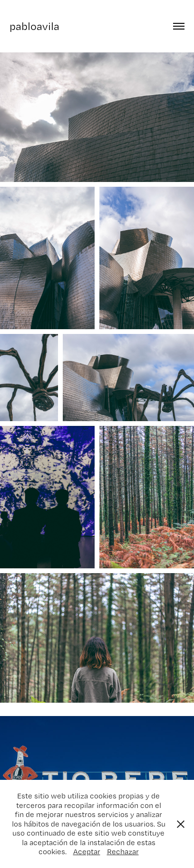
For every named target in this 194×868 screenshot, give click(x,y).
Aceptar (87, 852)
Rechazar (123, 852)
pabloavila (34, 26)
